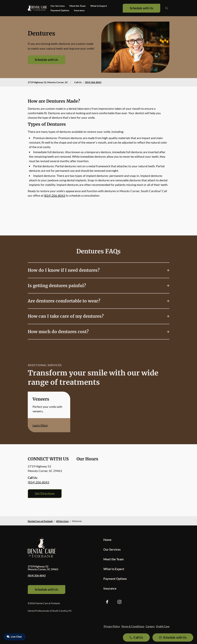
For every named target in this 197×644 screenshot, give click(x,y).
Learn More (40, 425)
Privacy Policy (112, 626)
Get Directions (45, 494)
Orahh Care (163, 626)
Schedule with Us (141, 8)
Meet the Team (77, 6)
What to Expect (99, 6)
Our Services (58, 6)
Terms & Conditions (133, 626)
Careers (150, 626)
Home (107, 540)
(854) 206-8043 (93, 82)
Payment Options (60, 10)
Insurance (79, 10)
